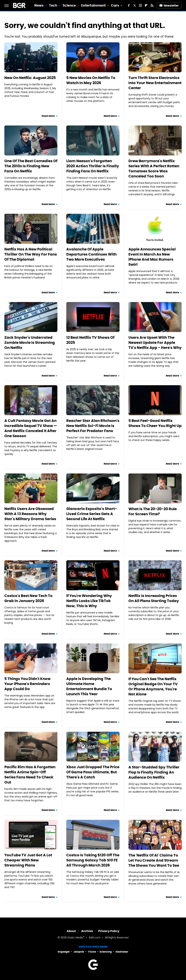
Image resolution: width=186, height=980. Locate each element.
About (71, 931)
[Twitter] (135, 5)
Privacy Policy (109, 931)
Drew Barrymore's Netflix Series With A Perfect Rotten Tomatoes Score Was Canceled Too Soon (154, 169)
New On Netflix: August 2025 (30, 78)
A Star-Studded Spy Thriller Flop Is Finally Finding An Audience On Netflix (154, 772)
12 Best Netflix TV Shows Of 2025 (90, 340)
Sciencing (106, 952)
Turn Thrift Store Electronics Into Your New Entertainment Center (155, 83)
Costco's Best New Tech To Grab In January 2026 (28, 598)
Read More (48, 116)
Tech (53, 5)
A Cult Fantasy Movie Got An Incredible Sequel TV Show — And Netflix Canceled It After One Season (31, 428)
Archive (87, 931)
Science (69, 5)
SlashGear (122, 952)
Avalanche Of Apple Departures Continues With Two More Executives (91, 254)
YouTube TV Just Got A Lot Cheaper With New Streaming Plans (28, 860)
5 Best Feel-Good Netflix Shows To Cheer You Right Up (155, 423)
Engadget (64, 952)
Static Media (75, 938)
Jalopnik (79, 952)
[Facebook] (129, 5)
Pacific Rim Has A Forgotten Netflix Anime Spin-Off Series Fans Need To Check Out (30, 775)
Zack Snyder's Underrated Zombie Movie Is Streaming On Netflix (30, 343)
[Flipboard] (146, 5)
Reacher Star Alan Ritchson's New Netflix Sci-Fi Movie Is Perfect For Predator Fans (93, 426)
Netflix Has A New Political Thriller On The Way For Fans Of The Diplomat (31, 254)
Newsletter (169, 6)
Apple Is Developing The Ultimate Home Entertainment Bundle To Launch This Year (89, 686)
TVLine (92, 952)
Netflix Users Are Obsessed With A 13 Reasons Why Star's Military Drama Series (30, 514)
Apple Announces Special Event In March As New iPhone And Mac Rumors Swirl (152, 257)
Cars (115, 5)
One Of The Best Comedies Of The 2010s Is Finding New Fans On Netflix (31, 166)
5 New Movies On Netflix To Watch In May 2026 (91, 80)
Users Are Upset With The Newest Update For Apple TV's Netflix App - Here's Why (155, 343)
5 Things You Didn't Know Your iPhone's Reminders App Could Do (27, 684)
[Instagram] (140, 5)
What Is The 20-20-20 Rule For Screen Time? (153, 511)
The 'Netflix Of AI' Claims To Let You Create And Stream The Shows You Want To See (154, 860)
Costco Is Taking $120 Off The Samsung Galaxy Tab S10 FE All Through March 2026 (93, 860)
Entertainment (93, 5)
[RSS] (152, 5)
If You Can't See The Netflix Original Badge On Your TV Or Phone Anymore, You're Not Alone (153, 687)
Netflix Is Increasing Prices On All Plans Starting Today (154, 598)
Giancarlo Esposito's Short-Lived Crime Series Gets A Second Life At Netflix (92, 514)
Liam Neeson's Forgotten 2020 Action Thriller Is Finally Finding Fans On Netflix (93, 166)
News (39, 5)
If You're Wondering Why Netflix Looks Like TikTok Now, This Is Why (89, 601)
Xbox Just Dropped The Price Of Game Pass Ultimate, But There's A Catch (93, 772)
